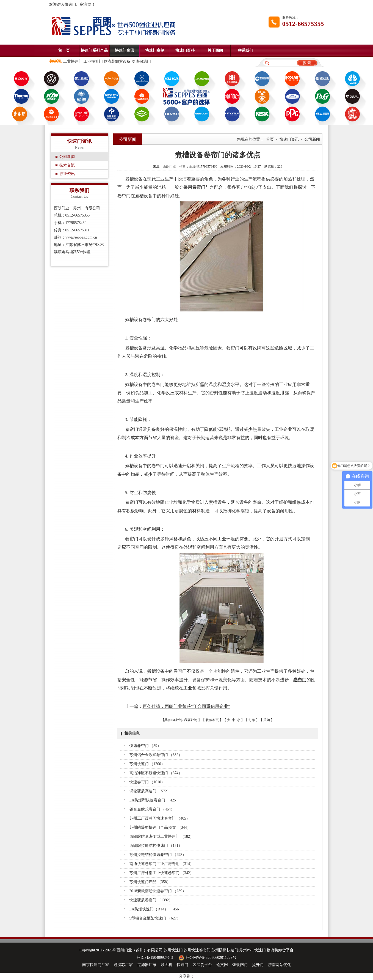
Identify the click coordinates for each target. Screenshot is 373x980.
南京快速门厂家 (96, 965)
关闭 (267, 720)
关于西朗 (215, 50)
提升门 (258, 965)
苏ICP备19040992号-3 (155, 958)
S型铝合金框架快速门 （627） (155, 918)
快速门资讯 (125, 50)
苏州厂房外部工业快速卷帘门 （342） (162, 873)
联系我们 (245, 50)
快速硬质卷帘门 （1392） (151, 900)
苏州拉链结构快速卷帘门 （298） (158, 855)
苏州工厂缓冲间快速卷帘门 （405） (160, 818)
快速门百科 (185, 50)
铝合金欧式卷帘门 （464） (152, 809)
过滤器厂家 (147, 965)
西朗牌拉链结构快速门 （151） (156, 846)
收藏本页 (212, 720)
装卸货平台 (202, 965)
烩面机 (167, 965)
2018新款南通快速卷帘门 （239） (158, 891)
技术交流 (67, 165)
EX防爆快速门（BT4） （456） (156, 909)
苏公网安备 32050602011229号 (207, 958)
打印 (252, 720)
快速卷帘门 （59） (145, 746)
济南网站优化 (280, 965)
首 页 (64, 50)
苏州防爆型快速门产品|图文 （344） (160, 827)
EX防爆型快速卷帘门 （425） (155, 800)
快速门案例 (155, 50)
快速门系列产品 (94, 50)
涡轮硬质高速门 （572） (150, 791)
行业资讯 (67, 174)
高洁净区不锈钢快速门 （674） (156, 773)
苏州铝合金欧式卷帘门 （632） (156, 755)
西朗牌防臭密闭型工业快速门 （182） (162, 837)
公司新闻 (67, 157)
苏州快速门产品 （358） (150, 882)
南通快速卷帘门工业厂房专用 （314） (162, 864)
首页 (270, 139)
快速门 (183, 965)
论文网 (222, 965)
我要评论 (191, 720)
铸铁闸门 (240, 965)
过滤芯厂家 (123, 965)
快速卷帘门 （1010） (147, 782)
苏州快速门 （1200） (147, 764)
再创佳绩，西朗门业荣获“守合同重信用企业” (186, 706)
